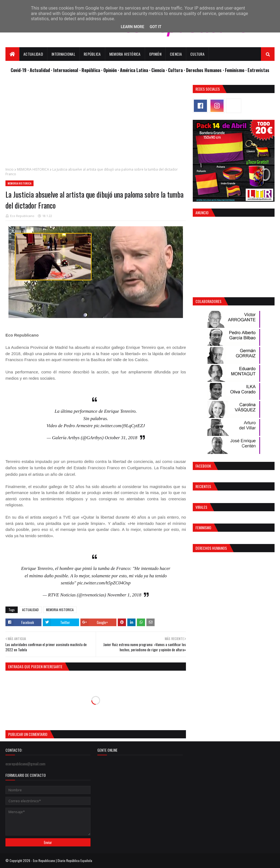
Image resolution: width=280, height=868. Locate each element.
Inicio (10, 169)
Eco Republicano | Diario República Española (63, 860)
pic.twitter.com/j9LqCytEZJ (119, 426)
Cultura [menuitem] (197, 54)
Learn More (133, 27)
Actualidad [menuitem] (33, 54)
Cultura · (177, 70)
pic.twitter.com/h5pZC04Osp (104, 583)
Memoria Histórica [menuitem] (125, 54)
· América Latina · (135, 70)
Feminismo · (236, 70)
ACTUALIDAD (30, 610)
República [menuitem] (92, 54)
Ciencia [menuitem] (176, 54)
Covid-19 (19, 70)
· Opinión (109, 70)
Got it (156, 27)
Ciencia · (160, 70)
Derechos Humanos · (205, 70)
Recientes (203, 486)
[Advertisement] (96, 123)
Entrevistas (258, 70)
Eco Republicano (22, 216)
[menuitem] (12, 54)
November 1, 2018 (124, 595)
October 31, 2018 (121, 438)
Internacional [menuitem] (63, 54)
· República (90, 70)
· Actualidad (39, 70)
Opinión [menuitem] (155, 54)
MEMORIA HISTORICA (33, 169)
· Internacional (65, 70)
